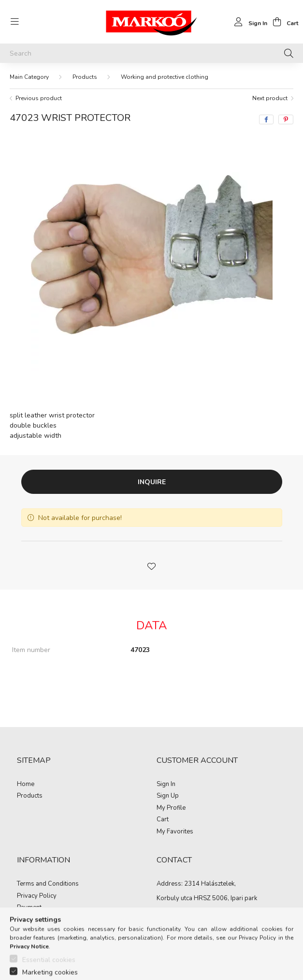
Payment (29, 908)
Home (26, 785)
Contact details (38, 932)
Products (85, 77)
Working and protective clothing (165, 77)
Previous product (39, 98)
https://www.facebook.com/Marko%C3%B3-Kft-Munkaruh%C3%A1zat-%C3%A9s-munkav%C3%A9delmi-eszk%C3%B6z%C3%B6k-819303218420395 (159, 941)
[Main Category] (29, 77)
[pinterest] (286, 119)
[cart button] (283, 22)
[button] (152, 565)
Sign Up (168, 796)
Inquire (152, 482)
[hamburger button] (14, 22)
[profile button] (248, 22)
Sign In (166, 785)
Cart (163, 820)
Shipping (29, 920)
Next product (270, 98)
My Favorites (175, 832)
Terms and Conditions (48, 884)
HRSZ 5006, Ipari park (225, 898)
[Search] (151, 53)
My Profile (171, 808)
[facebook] (266, 119)
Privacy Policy (37, 896)
